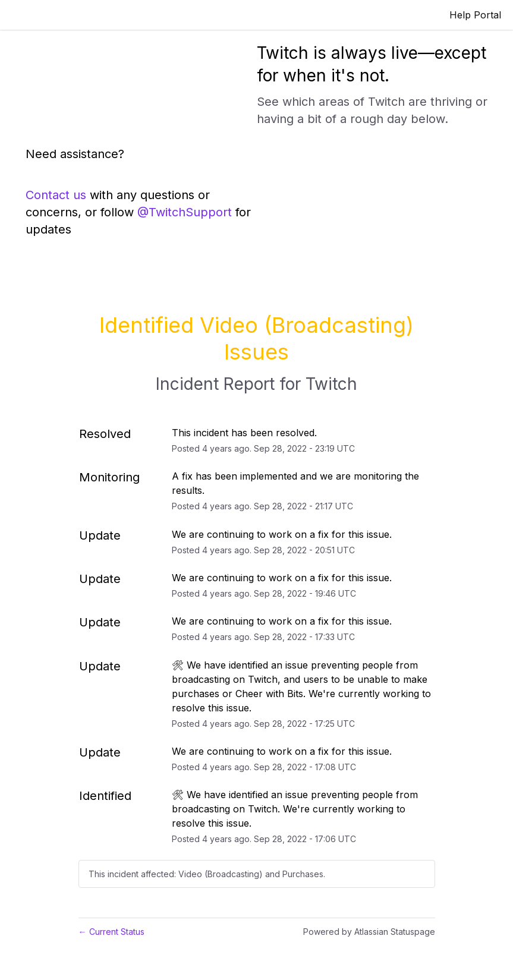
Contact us (56, 195)
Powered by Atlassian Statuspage (369, 932)
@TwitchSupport (185, 212)
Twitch (331, 384)
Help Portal (475, 15)
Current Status (111, 932)
